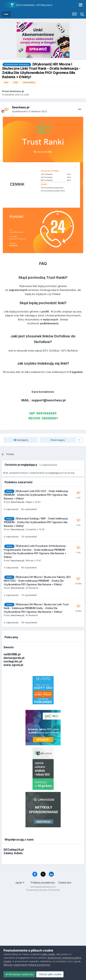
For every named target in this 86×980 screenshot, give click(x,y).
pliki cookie (49, 954)
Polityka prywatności (43, 883)
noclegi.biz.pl (13, 661)
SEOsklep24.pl (14, 850)
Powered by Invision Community (43, 890)
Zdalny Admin (13, 853)
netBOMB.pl (12, 654)
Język (20, 883)
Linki (26, 95)
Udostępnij (21, 440)
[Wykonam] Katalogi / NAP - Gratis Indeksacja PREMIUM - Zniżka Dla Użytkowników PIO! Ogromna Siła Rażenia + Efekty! (36, 522)
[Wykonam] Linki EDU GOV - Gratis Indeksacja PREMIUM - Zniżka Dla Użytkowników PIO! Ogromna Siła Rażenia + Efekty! (36, 495)
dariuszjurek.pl (14, 658)
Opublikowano (29, 111)
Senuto (9, 647)
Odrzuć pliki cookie (50, 974)
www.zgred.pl (13, 665)
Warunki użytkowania (15, 965)
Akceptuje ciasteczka (20, 974)
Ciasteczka (65, 883)
